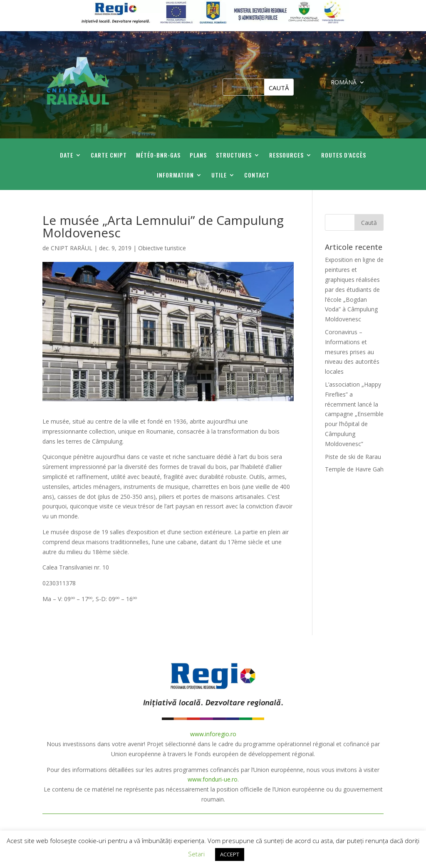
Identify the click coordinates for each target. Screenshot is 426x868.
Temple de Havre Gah (354, 469)
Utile (219, 176)
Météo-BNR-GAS (158, 156)
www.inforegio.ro (213, 734)
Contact (257, 176)
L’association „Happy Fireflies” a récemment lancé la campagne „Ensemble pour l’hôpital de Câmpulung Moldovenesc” (354, 414)
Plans (198, 156)
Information (175, 176)
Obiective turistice (162, 248)
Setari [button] (196, 854)
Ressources (286, 156)
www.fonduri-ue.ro (213, 779)
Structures (234, 156)
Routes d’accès (344, 156)
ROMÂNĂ (344, 83)
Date (67, 156)
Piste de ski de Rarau (353, 457)
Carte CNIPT (109, 156)
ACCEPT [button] (230, 854)
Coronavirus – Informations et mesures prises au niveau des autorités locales (352, 352)
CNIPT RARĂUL (72, 248)
